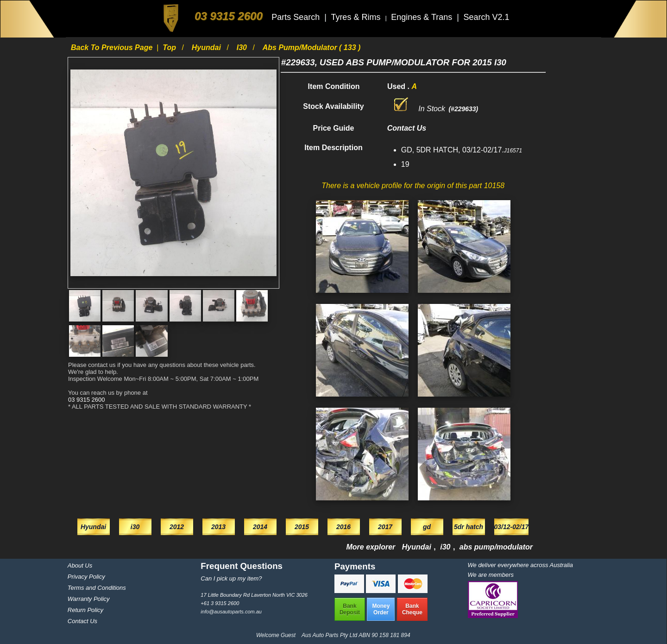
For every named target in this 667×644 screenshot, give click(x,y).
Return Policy (85, 610)
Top (170, 47)
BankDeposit (350, 609)
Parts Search (297, 17)
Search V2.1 (486, 17)
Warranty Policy (89, 599)
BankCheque (412, 609)
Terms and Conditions (97, 588)
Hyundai (208, 47)
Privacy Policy (86, 577)
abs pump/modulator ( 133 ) (312, 47)
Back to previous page (113, 47)
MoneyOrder (381, 609)
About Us (80, 565)
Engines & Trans (423, 17)
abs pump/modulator (496, 547)
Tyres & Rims (357, 17)
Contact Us (82, 621)
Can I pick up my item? (231, 578)
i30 (243, 47)
